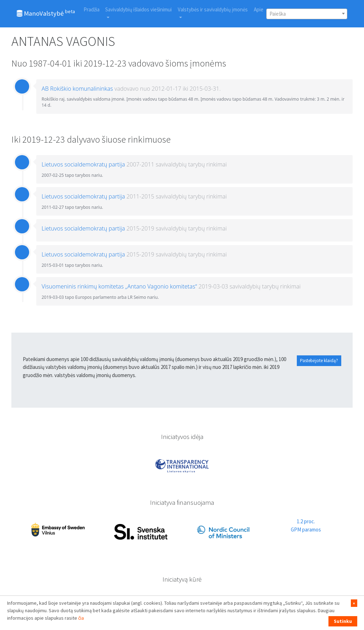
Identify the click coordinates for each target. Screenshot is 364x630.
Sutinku (343, 621)
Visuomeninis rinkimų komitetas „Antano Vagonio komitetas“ (119, 286)
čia (81, 618)
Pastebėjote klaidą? (319, 361)
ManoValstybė (46, 13)
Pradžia (92, 9)
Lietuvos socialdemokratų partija (83, 164)
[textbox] (307, 14)
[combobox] (307, 14)
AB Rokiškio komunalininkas (77, 89)
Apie (259, 9)
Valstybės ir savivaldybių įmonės (213, 9)
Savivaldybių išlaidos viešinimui (138, 9)
